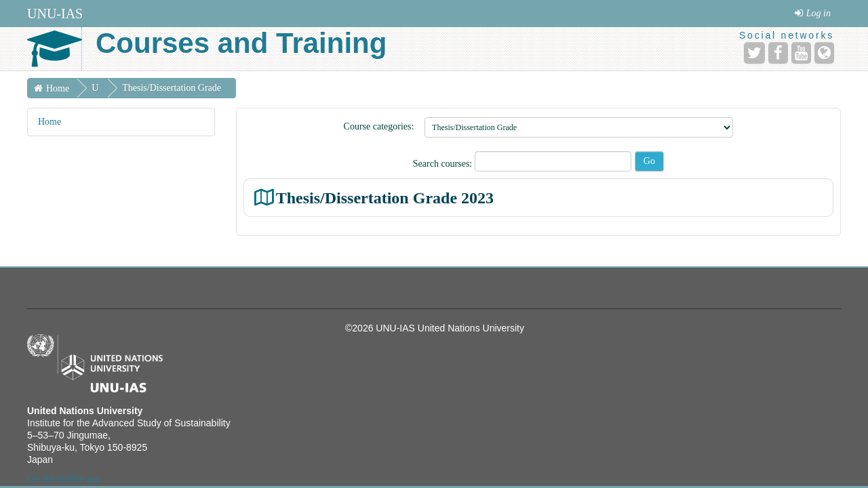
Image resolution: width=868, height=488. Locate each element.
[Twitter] (754, 53)
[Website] (824, 53)
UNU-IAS (55, 14)
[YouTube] (801, 53)
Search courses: (444, 164)
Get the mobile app (63, 479)
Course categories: (379, 126)
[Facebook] (778, 53)
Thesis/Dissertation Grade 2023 (385, 198)
